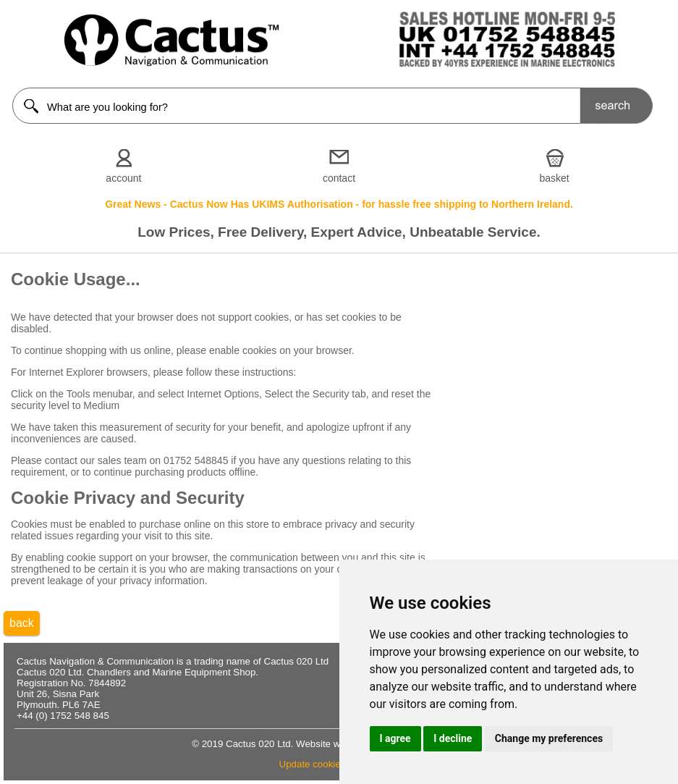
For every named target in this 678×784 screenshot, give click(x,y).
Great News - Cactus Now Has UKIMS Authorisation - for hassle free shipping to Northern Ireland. (339, 204)
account (123, 178)
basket (554, 178)
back (22, 623)
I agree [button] (395, 738)
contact (339, 178)
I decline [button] (453, 738)
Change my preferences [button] (549, 738)
